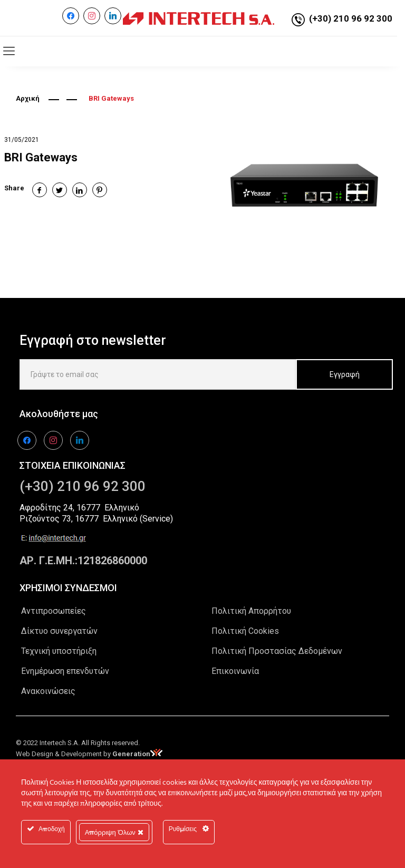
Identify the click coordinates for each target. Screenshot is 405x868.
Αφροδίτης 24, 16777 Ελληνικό (79, 508)
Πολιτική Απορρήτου (251, 611)
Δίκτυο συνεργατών (59, 631)
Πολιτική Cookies (245, 631)
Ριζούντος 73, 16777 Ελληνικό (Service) (96, 519)
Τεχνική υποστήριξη (59, 651)
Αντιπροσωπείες (54, 611)
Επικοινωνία (235, 671)
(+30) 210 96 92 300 (351, 18)
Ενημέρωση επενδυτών (65, 671)
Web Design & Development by (89, 754)
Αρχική (28, 98)
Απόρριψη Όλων (114, 832)
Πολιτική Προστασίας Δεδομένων (277, 651)
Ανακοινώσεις (48, 691)
